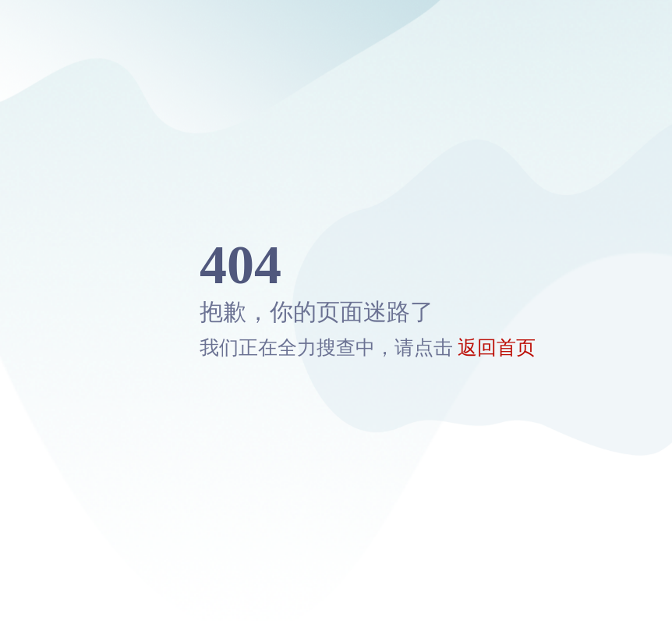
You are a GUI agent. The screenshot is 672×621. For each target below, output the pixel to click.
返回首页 (497, 348)
